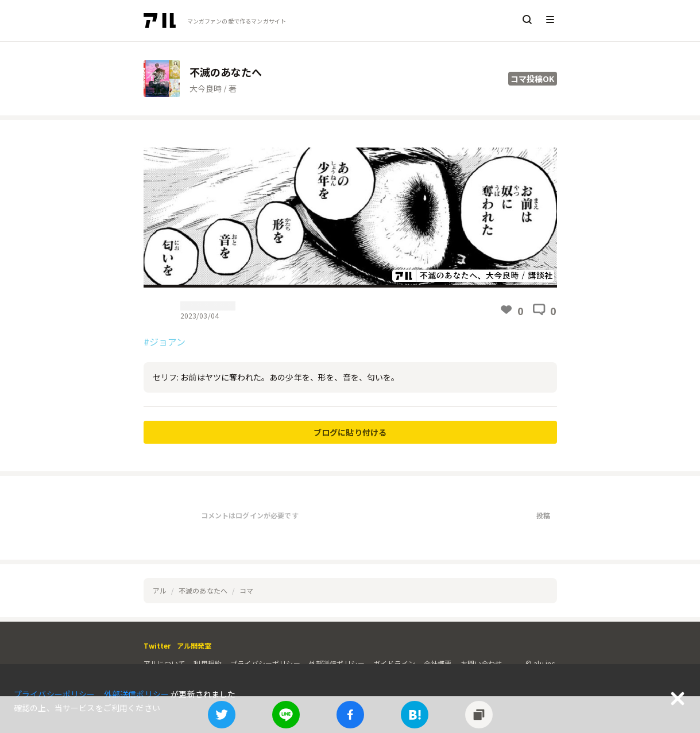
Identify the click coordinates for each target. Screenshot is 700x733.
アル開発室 (194, 645)
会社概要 (438, 663)
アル (160, 590)
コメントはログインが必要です (250, 515)
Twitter (157, 645)
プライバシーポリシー (265, 663)
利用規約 (208, 663)
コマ (246, 590)
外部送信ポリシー (337, 663)
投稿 (543, 515)
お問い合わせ (482, 663)
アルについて (165, 663)
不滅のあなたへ (203, 590)
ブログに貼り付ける (350, 432)
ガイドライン (394, 663)
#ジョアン (165, 342)
